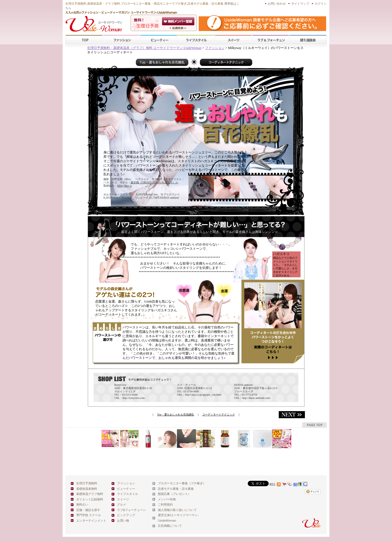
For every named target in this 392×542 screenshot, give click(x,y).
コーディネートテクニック (219, 415)
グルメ (122, 504)
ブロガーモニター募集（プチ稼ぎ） (182, 483)
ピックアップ (126, 515)
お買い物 (123, 521)
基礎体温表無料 (87, 489)
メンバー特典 (167, 499)
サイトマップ (300, 4)
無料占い (82, 504)
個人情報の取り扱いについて (177, 510)
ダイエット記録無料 (90, 499)
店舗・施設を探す (88, 510)
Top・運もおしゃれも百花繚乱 (175, 415)
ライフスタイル (196, 40)
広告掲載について (170, 526)
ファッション (121, 40)
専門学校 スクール (89, 515)
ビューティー (159, 40)
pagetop (314, 425)
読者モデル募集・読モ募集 (176, 489)
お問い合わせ (277, 4)
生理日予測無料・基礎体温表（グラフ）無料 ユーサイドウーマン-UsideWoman (144, 48)
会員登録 (179, 21)
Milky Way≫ (125, 186)
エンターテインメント (91, 521)
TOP (84, 40)
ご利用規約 (165, 504)
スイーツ (233, 40)
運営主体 (164, 515)
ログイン (321, 4)
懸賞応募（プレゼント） (174, 494)
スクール (308, 40)
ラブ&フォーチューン (271, 40)
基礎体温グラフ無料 (90, 494)
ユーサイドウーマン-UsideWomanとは (179, 28)
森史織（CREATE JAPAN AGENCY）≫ (154, 182)
